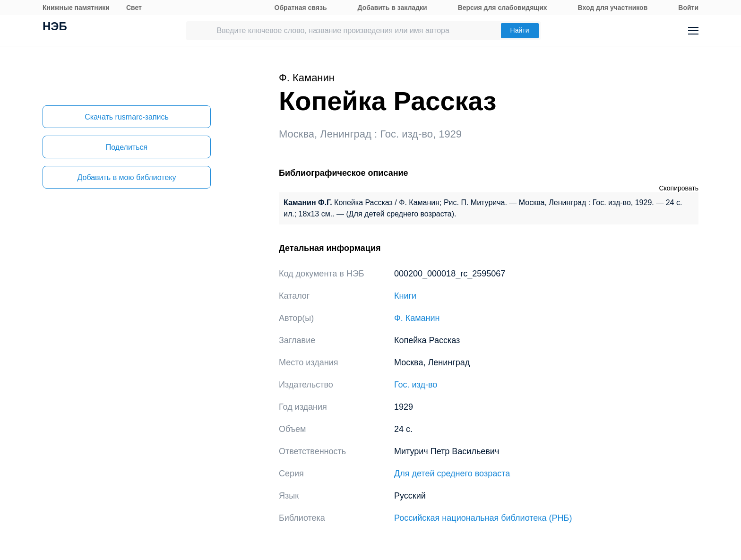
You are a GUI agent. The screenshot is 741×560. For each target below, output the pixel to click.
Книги (405, 296)
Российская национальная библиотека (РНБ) (483, 518)
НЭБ (55, 27)
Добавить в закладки (392, 8)
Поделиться (127, 147)
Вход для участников (613, 8)
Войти (688, 8)
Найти (520, 30)
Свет (134, 8)
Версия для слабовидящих (503, 8)
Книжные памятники (76, 8)
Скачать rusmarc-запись (127, 117)
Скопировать (679, 188)
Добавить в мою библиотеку (126, 177)
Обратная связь (301, 8)
